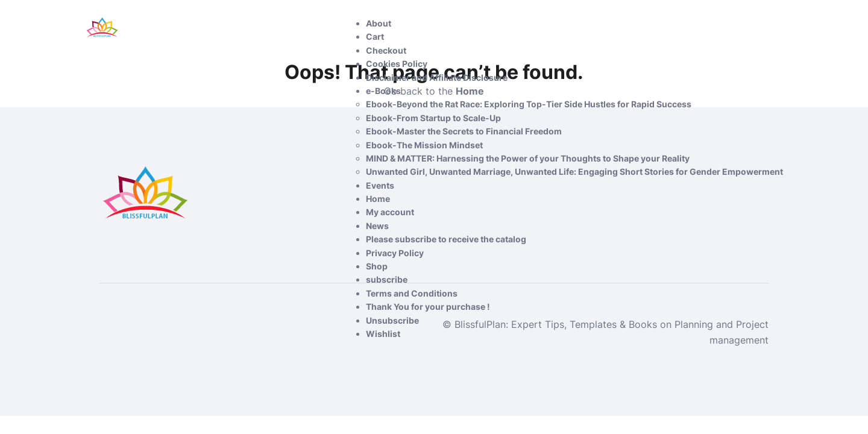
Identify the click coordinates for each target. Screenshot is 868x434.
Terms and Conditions (412, 293)
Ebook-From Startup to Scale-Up (433, 118)
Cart (375, 36)
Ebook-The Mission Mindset (424, 145)
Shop (377, 266)
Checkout (386, 50)
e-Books (383, 91)
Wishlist (383, 334)
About (379, 23)
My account (390, 212)
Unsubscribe (392, 320)
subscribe (387, 279)
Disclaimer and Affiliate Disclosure (437, 77)
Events (380, 185)
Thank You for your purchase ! (428, 307)
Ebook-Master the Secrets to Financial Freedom (464, 131)
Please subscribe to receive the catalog (446, 239)
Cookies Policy (397, 64)
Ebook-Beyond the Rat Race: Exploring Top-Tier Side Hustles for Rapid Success (529, 104)
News (377, 226)
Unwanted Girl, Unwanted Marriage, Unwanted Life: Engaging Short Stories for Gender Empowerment (574, 171)
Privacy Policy (395, 253)
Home (378, 199)
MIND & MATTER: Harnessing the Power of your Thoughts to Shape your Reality (528, 158)
